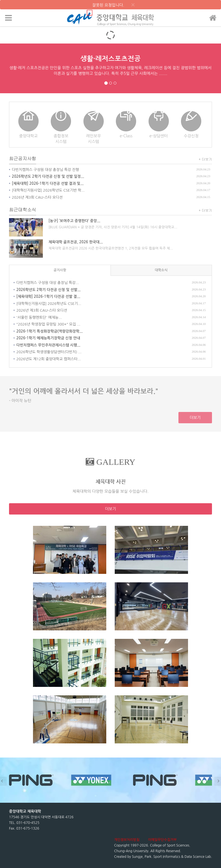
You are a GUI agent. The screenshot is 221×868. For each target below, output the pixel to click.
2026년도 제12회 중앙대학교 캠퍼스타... (49, 359)
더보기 (195, 418)
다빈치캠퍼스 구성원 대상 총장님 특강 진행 (45, 170)
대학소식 (161, 270)
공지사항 (60, 270)
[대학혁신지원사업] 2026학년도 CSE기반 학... (48, 190)
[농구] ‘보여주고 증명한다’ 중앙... (74, 221)
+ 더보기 (205, 159)
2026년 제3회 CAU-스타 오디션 (37, 197)
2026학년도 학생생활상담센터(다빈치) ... (49, 352)
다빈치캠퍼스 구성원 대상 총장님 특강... (48, 283)
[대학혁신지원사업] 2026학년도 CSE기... (49, 304)
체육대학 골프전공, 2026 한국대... (76, 242)
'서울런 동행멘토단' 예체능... (39, 317)
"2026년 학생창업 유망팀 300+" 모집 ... (48, 324)
